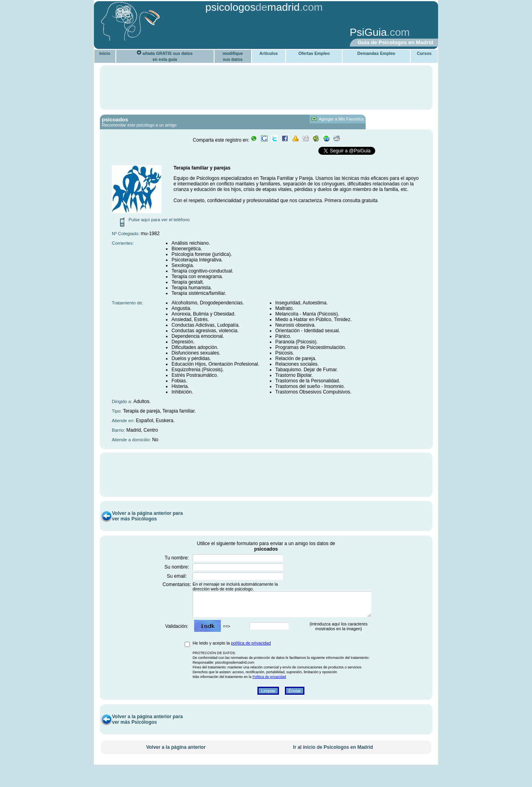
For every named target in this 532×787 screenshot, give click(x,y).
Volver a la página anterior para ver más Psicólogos (148, 526)
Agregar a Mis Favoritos (338, 119)
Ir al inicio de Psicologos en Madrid (333, 762)
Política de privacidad (269, 691)
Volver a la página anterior (176, 762)
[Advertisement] (220, 33)
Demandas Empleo (376, 53)
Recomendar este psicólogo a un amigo (139, 125)
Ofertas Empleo (314, 53)
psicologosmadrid (252, 7)
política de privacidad (251, 657)
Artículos (269, 53)
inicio (105, 53)
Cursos (424, 53)
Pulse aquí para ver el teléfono (159, 220)
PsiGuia (368, 32)
